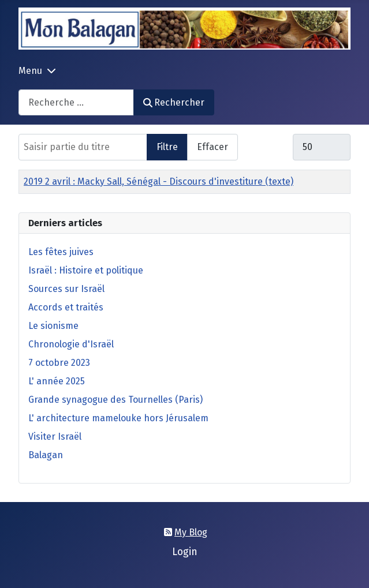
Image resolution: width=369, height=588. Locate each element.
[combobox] (76, 102)
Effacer (213, 147)
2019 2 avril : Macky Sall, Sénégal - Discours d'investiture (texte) (159, 181)
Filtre (167, 147)
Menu (30, 71)
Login (185, 552)
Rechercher (174, 102)
